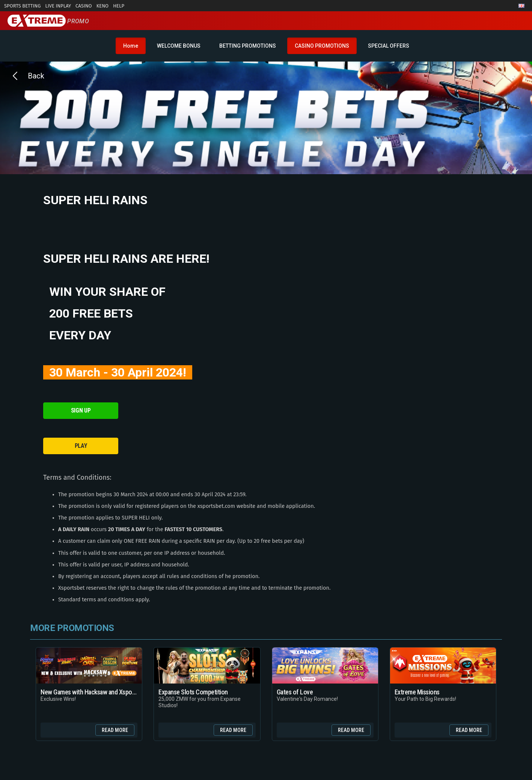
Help (119, 6)
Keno (103, 6)
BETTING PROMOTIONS (248, 46)
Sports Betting (22, 6)
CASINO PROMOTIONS (322, 46)
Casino (84, 6)
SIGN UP (81, 410)
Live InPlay (58, 6)
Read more (115, 730)
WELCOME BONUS (179, 46)
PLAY (81, 446)
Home (131, 46)
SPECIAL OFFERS (389, 46)
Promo (48, 21)
